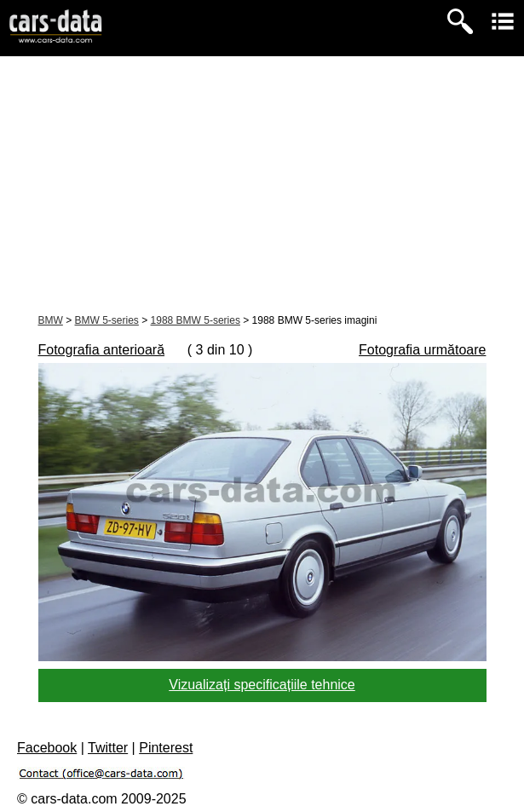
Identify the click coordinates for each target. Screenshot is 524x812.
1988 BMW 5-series (196, 320)
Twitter (108, 748)
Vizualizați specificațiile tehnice (262, 685)
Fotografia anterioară (102, 350)
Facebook (47, 748)
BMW (51, 320)
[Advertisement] (262, 184)
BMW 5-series (107, 320)
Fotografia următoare (422, 350)
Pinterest (166, 748)
